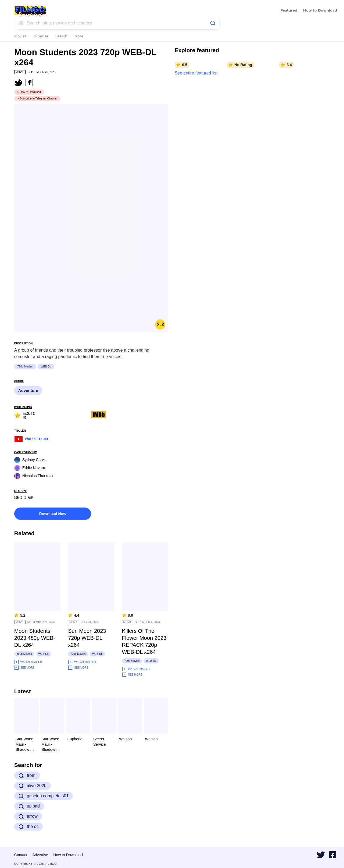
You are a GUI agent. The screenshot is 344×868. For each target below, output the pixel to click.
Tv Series (41, 36)
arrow (28, 816)
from (27, 776)
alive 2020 (33, 786)
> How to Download (29, 92)
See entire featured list (196, 73)
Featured (289, 11)
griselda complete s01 (44, 796)
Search (61, 36)
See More (24, 668)
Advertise (40, 855)
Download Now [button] (53, 514)
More (79, 36)
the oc (29, 827)
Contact (21, 855)
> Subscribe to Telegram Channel (37, 99)
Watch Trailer (31, 438)
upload (29, 806)
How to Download (320, 11)
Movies (20, 36)
